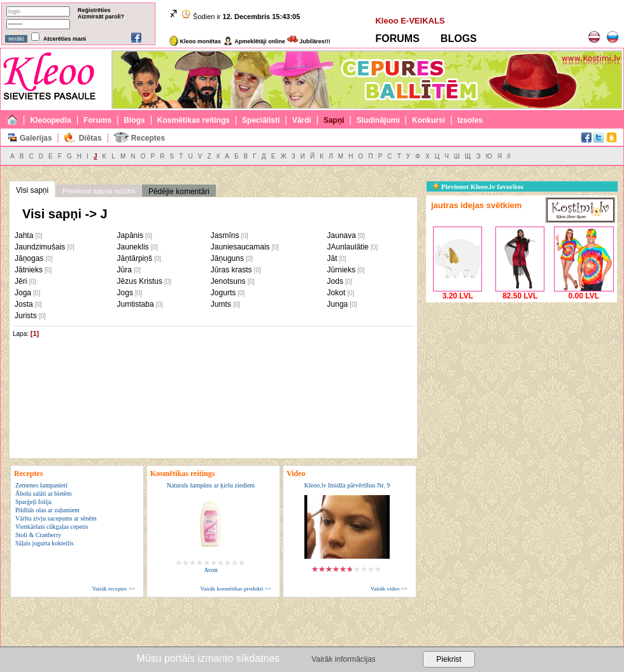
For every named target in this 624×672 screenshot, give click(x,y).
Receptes (148, 138)
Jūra (124, 270)
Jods (335, 281)
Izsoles (470, 120)
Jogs (125, 293)
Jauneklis (133, 247)
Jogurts (223, 293)
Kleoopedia (51, 120)
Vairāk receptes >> (113, 589)
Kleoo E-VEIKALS (410, 21)
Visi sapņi (32, 190)
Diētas (90, 138)
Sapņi (334, 120)
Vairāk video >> (389, 589)
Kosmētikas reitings (194, 120)
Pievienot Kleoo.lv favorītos (478, 186)
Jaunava (342, 235)
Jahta (24, 235)
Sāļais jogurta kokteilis (45, 543)
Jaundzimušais (40, 247)
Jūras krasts (231, 270)
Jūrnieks (342, 270)
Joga (23, 293)
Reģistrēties (94, 10)
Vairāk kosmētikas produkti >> (236, 589)
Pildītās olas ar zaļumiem (47, 510)
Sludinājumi (378, 120)
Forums (97, 120)
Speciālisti (261, 120)
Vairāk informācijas (343, 659)
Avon (210, 570)
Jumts (221, 304)
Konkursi (429, 120)
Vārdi (302, 120)
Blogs (134, 120)
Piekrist (449, 659)
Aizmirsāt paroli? (101, 17)
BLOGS (459, 38)
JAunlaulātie (348, 247)
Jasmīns (225, 235)
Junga (338, 304)
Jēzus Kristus (140, 281)
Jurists (26, 316)
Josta (24, 304)
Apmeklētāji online (254, 41)
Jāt (332, 258)
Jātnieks (29, 270)
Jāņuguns (227, 258)
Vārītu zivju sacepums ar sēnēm (56, 518)
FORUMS (397, 38)
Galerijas (36, 138)
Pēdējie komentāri (179, 192)
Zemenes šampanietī (41, 485)
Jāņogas (29, 258)
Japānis (130, 235)
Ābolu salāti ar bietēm (44, 493)
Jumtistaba (136, 304)
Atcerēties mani (65, 39)
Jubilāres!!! (309, 41)
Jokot (337, 293)
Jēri (21, 281)
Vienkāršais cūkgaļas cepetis (52, 527)
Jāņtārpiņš (135, 258)
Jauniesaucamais (240, 247)
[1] (35, 333)
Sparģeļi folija (33, 502)
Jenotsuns (228, 281)
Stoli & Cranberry (38, 535)
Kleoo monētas (195, 41)
